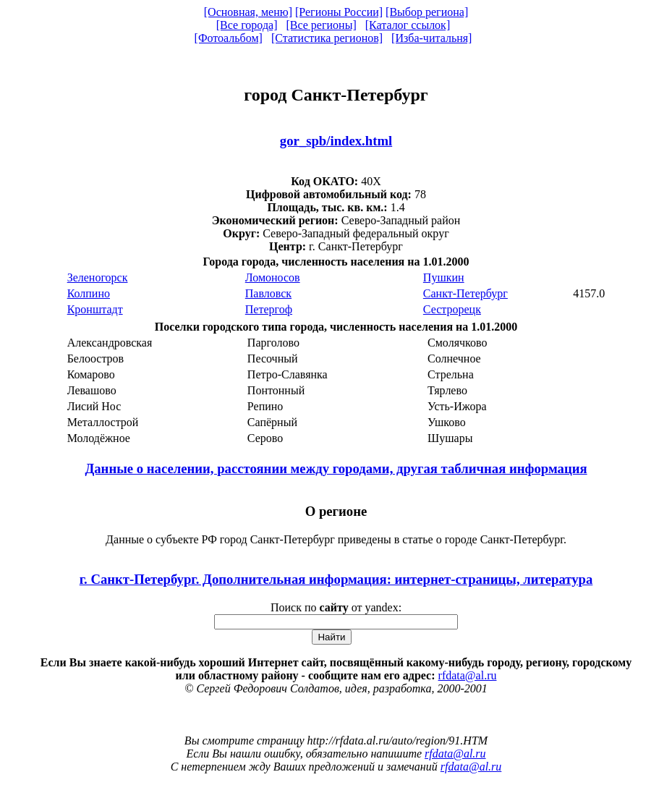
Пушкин (444, 277)
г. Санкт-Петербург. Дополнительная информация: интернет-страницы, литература (336, 579)
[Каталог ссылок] (408, 25)
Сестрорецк (452, 309)
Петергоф (269, 309)
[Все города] (247, 25)
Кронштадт (95, 309)
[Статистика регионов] (327, 38)
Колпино (89, 293)
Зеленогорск (98, 277)
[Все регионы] (321, 25)
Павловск (268, 293)
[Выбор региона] (427, 12)
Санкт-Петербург (465, 293)
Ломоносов (273, 277)
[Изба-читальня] (431, 38)
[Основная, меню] (248, 12)
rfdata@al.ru (468, 675)
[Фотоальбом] (229, 38)
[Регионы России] (339, 12)
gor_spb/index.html (336, 141)
